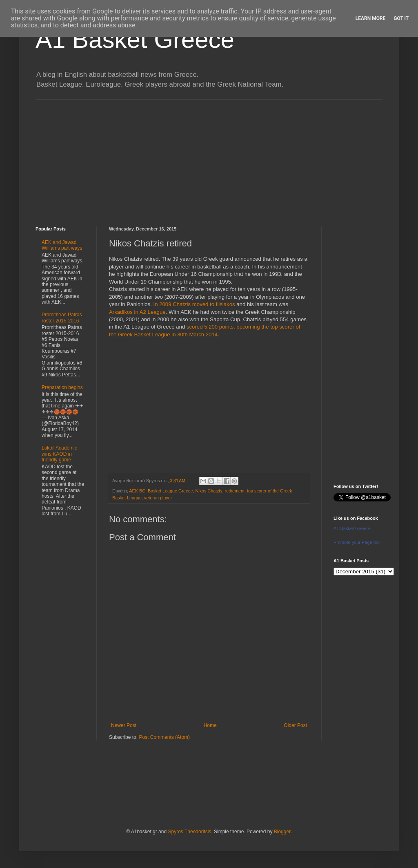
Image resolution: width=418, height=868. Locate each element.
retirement (235, 491)
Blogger (282, 832)
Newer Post (124, 725)
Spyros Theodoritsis (189, 832)
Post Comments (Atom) (164, 737)
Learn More (371, 18)
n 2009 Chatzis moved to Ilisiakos (195, 304)
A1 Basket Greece (135, 39)
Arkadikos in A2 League (137, 312)
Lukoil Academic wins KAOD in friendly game (59, 454)
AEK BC (137, 491)
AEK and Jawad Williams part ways (62, 245)
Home (210, 725)
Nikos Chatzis (209, 491)
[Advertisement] (209, 157)
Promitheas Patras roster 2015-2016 (62, 318)
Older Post (295, 725)
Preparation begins (62, 387)
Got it (401, 18)
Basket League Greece (170, 491)
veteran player (158, 498)
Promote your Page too (357, 542)
